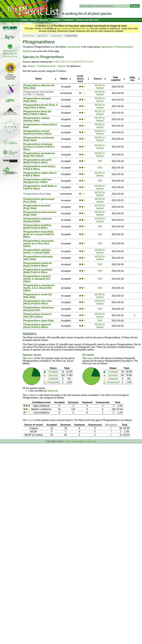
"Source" (61, 66)
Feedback (69, 20)
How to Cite (92, 441)
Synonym (53, 375)
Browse (44, 20)
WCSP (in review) (100, 87)
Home (25, 20)
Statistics (56, 20)
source (31, 420)
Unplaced (53, 379)
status (30, 358)
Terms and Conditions (75, 441)
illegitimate (53, 391)
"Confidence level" (46, 66)
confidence (33, 395)
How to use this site (87, 20)
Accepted (53, 372)
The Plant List (28, 36)
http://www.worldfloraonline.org (73, 28)
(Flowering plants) (117, 47)
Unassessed (53, 382)
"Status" (32, 66)
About (34, 20)
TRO (100, 161)
